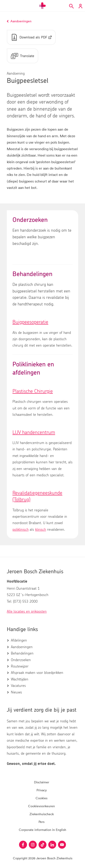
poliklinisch (21, 530)
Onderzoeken (21, 660)
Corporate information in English (42, 830)
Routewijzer (20, 666)
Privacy (42, 790)
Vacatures (18, 686)
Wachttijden (20, 679)
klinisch (41, 530)
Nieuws (16, 692)
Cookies (41, 798)
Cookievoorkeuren (41, 806)
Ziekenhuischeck (42, 814)
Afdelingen (19, 640)
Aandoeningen (22, 647)
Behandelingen (22, 653)
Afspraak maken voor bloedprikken (37, 673)
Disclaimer (42, 782)
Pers (41, 822)
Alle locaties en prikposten (27, 612)
